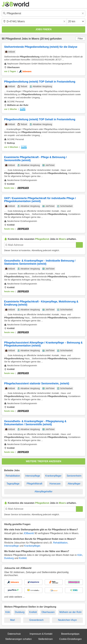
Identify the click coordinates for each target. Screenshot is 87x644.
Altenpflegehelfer (43, 492)
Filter (80, 39)
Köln (80, 555)
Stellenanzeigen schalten (19, 639)
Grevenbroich (36, 620)
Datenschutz (14, 634)
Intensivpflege (33, 476)
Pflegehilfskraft (34, 484)
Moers (35, 39)
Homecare (55, 484)
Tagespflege (13, 484)
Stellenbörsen (46, 639)
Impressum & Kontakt (41, 634)
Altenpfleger (74, 484)
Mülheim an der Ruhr (71, 612)
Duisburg (9, 558)
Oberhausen (48, 612)
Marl (13, 620)
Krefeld (23, 558)
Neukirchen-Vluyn (67, 620)
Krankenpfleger (53, 476)
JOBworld (29, 533)
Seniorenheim (74, 476)
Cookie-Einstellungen (70, 639)
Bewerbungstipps (70, 634)
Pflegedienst (13, 39)
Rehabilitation (13, 476)
